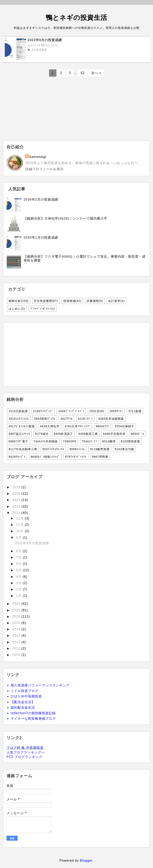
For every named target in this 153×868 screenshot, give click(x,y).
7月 (19, 557)
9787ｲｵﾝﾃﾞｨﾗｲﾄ (76, 457)
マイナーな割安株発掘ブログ (33, 719)
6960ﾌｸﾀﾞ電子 (18, 441)
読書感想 (95, 301)
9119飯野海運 (100, 449)
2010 (17, 655)
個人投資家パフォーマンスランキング (40, 685)
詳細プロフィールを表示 (44, 169)
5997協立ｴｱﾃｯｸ (19, 434)
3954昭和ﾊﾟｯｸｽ (45, 419)
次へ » (96, 73)
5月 (19, 570)
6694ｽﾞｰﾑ (137, 434)
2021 (17, 604)
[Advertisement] (76, 112)
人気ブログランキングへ (26, 752)
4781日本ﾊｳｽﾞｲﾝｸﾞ (78, 426)
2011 (17, 648)
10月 (20, 531)
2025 (17, 494)
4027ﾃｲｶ (66, 419)
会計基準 (116, 301)
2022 (17, 513)
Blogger (86, 861)
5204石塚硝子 (124, 426)
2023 (17, 507)
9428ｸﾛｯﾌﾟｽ (17, 457)
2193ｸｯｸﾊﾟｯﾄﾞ (43, 411)
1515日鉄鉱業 (18, 411)
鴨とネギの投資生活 (76, 18)
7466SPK (70, 441)
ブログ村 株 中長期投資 (25, 748)
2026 (17, 487)
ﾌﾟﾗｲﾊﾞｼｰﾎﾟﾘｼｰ (43, 309)
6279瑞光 (42, 434)
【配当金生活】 (23, 702)
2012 (17, 642)
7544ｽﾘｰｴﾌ (89, 441)
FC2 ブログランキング (24, 757)
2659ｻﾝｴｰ (116, 411)
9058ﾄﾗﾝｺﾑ (77, 449)
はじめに (17, 309)
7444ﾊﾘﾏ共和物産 (46, 441)
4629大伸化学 (50, 426)
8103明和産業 (130, 441)
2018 (17, 623)
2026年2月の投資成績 (41, 200)
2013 (17, 636)
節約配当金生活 (23, 708)
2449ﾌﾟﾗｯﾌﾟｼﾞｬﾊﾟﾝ (71, 411)
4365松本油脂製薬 (111, 419)
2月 (19, 589)
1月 (19, 596)
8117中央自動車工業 (23, 449)
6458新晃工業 (88, 434)
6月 (19, 564)
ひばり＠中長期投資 (26, 696)
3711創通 (135, 411)
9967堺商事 (100, 457)
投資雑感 (72, 301)
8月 (19, 551)
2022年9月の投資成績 (32, 543)
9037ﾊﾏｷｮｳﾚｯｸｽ (53, 449)
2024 (17, 500)
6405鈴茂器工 (63, 434)
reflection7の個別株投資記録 (33, 713)
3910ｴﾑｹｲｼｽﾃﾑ (19, 419)
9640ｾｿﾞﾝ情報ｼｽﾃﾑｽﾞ (45, 457)
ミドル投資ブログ (25, 691)
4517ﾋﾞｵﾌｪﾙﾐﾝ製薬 (22, 426)
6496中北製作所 (114, 434)
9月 (19, 538)
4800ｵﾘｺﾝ (103, 426)
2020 (17, 610)
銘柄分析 (19, 301)
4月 (19, 577)
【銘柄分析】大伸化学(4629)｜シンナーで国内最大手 (65, 219)
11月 (20, 525)
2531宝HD (97, 411)
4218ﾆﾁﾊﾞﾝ (85, 419)
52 (83, 73)
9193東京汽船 (124, 449)
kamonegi (38, 157)
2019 (17, 617)
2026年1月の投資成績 (41, 238)
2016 (17, 629)
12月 (20, 518)
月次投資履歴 (46, 301)
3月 (19, 583)
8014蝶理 (109, 441)
